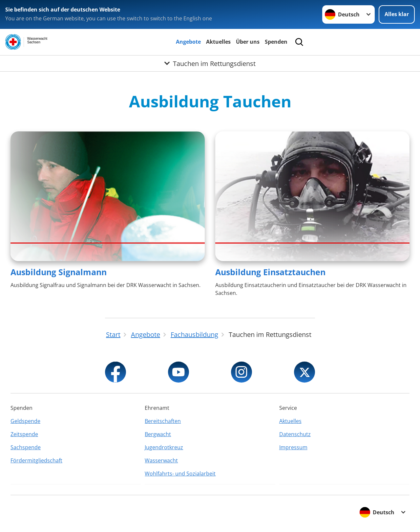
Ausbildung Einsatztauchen (270, 272)
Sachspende (26, 447)
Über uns (248, 42)
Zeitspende (24, 434)
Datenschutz (295, 434)
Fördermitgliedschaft (36, 460)
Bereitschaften (163, 421)
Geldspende (25, 421)
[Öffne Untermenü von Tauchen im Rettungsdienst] (210, 63)
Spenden (276, 42)
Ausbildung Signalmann (59, 272)
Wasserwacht (161, 460)
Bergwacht (158, 434)
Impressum (293, 447)
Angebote (188, 42)
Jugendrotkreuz (164, 447)
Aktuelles (218, 42)
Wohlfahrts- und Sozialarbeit (180, 474)
